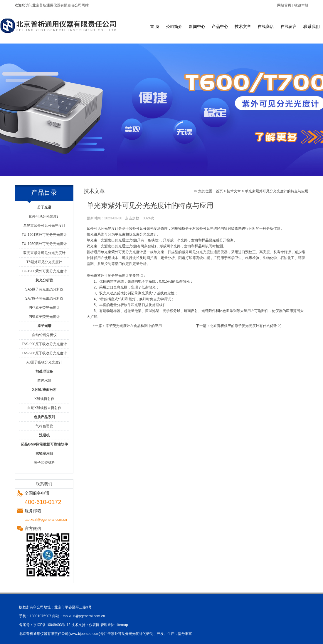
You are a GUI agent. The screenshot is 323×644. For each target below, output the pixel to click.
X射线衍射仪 (44, 399)
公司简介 (174, 26)
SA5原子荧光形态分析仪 (44, 289)
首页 (219, 191)
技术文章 (243, 26)
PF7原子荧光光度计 (44, 308)
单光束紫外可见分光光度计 (44, 226)
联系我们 (312, 26)
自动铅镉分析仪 (44, 335)
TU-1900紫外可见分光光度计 (44, 271)
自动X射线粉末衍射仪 (44, 408)
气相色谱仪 (44, 426)
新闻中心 (197, 26)
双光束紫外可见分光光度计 (44, 253)
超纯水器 (44, 381)
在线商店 (266, 26)
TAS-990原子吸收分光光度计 (44, 344)
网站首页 (284, 5)
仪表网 (94, 625)
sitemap (122, 625)
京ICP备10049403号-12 (52, 625)
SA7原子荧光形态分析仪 (44, 298)
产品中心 (220, 26)
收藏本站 (301, 5)
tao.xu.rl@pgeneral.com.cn (84, 616)
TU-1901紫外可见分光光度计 (44, 235)
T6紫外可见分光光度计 (44, 262)
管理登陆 (107, 625)
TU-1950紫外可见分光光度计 (44, 244)
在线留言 (289, 26)
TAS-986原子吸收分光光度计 (44, 353)
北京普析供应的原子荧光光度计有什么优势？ (245, 326)
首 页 (155, 26)
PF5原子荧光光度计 (44, 317)
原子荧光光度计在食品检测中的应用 (134, 326)
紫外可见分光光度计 (44, 216)
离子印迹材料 (44, 463)
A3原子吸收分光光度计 (44, 362)
